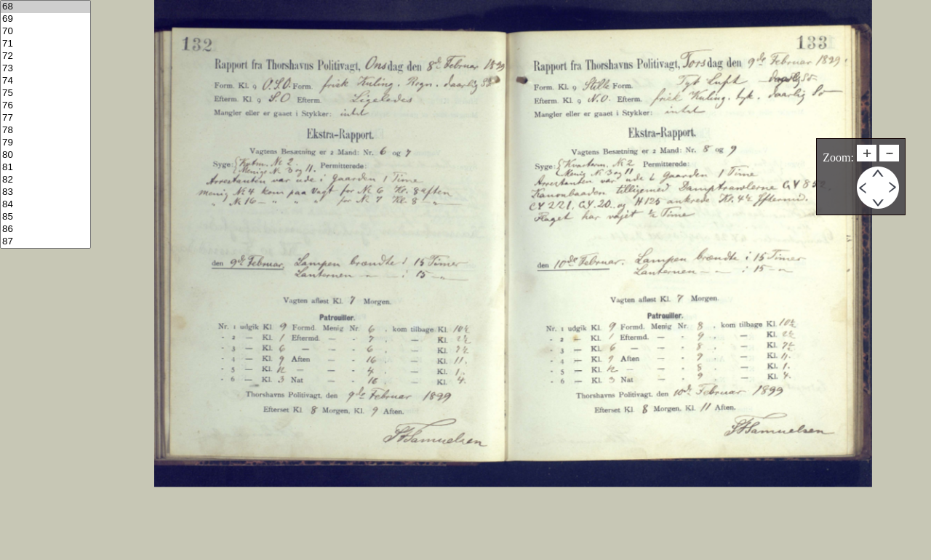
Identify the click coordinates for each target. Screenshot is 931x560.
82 (45, 180)
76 (45, 106)
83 (45, 192)
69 (45, 19)
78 (45, 131)
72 (45, 56)
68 (45, 7)
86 (45, 229)
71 (45, 44)
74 (45, 81)
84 (45, 205)
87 (45, 242)
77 (45, 118)
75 (45, 93)
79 (45, 143)
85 (45, 217)
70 (45, 32)
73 (45, 69)
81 (45, 168)
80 (45, 155)
